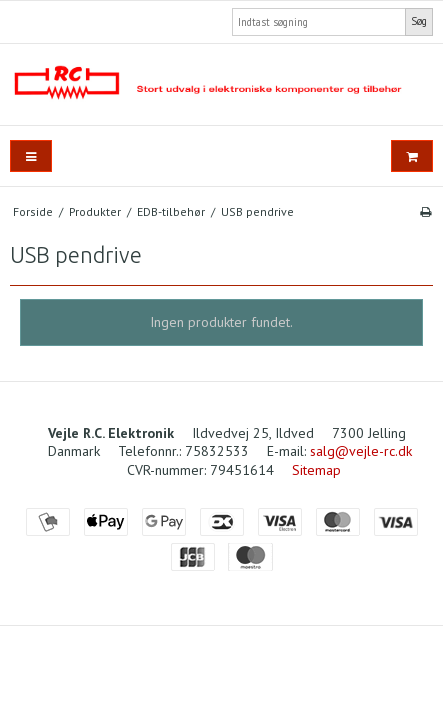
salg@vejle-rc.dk (361, 451)
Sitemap (316, 470)
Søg (419, 21)
